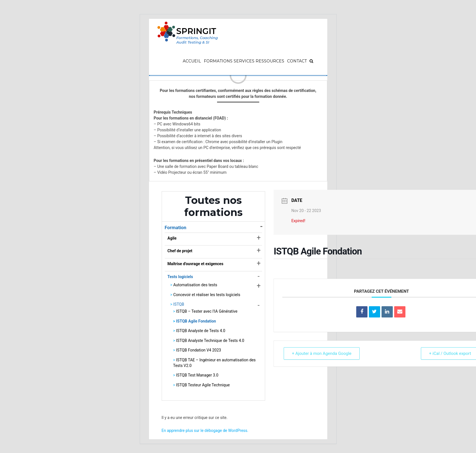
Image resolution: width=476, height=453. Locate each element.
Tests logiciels (180, 277)
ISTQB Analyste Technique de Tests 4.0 (210, 341)
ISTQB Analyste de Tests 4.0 (201, 331)
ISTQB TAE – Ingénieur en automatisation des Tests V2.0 (215, 363)
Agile (172, 238)
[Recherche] (311, 61)
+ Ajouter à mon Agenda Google (322, 353)
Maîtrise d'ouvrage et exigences (196, 264)
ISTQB (179, 304)
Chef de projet (180, 251)
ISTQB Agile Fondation (196, 321)
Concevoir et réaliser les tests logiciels (207, 295)
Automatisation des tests (195, 285)
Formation (176, 227)
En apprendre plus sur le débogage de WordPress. (205, 431)
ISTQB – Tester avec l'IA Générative (207, 311)
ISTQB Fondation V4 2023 (198, 350)
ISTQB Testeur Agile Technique (203, 385)
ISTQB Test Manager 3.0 (197, 375)
